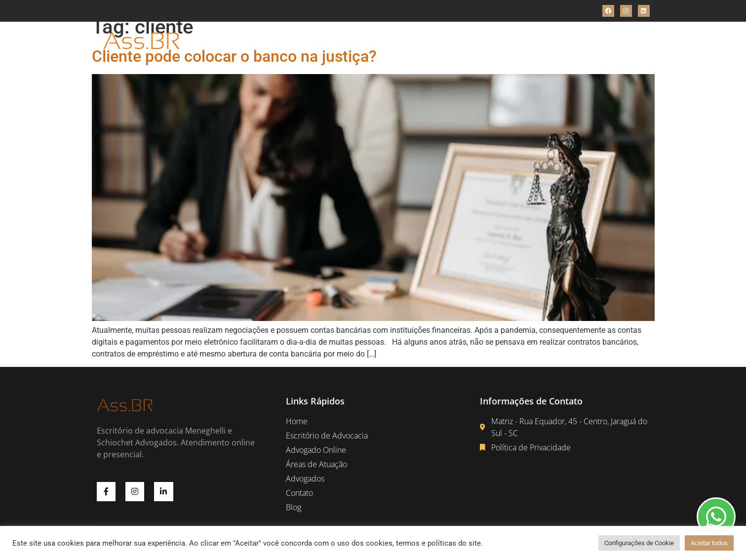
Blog (547, 41)
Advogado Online (375, 41)
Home (223, 41)
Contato (513, 41)
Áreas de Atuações (453, 41)
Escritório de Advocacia (288, 41)
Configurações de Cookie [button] (639, 543)
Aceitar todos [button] (709, 543)
